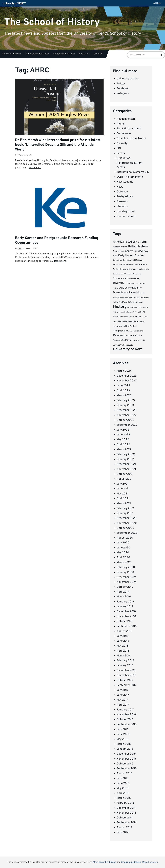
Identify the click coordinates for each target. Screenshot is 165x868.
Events (121, 153)
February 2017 (125, 710)
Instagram (123, 93)
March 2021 (124, 504)
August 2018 (124, 631)
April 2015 (123, 793)
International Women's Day (133, 172)
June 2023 (123, 386)
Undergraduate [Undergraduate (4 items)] (127, 345)
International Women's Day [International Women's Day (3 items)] (128, 312)
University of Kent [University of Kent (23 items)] (128, 349)
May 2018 (122, 646)
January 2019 (125, 607)
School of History (11, 54)
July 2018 (123, 636)
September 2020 (127, 533)
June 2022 (123, 435)
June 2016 (123, 734)
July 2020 (123, 543)
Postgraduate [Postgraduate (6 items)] (120, 331)
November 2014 (126, 813)
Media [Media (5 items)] (121, 321)
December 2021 (126, 464)
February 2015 (125, 803)
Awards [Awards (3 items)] (139, 242)
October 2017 (125, 680)
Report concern (150, 862)
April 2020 (123, 558)
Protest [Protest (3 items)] (130, 331)
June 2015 (123, 783)
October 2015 (125, 764)
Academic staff (126, 119)
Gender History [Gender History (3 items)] (138, 302)
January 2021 (125, 513)
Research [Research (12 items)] (119, 335)
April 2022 (123, 445)
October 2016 (125, 720)
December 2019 (126, 577)
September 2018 (127, 626)
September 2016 (127, 724)
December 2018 (126, 612)
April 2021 (123, 499)
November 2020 (127, 523)
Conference (124, 134)
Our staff (98, 54)
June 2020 (123, 548)
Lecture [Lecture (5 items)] (139, 317)
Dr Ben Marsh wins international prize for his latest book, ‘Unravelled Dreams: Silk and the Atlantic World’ (58, 145)
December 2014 (126, 808)
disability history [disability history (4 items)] (133, 279)
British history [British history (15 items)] (138, 247)
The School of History (52, 22)
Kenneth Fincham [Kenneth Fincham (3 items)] (128, 317)
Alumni (121, 124)
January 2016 (125, 749)
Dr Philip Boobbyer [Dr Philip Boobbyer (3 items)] (132, 283)
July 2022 (123, 430)
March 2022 (124, 450)
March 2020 (124, 562)
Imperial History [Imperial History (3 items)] (133, 307)
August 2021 (124, 479)
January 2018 (125, 666)
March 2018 (124, 656)
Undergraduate (126, 216)
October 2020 (125, 528)
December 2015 (126, 754)
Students (122, 206)
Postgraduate (125, 197)
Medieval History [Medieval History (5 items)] (132, 321)
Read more (35, 168)
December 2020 (127, 518)
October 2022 (125, 420)
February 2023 (126, 400)
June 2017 (123, 695)
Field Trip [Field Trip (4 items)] (136, 298)
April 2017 (123, 705)
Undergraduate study (37, 54)
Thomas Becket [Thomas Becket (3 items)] (137, 340)
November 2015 (126, 759)
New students (125, 182)
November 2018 (126, 616)
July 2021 (123, 484)
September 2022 (127, 425)
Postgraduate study (64, 54)
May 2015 (122, 788)
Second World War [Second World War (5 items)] (134, 336)
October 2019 (125, 587)
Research (84, 54)
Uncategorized (126, 211)
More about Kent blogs (104, 862)
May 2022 (123, 440)
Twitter (121, 84)
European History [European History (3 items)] (126, 298)
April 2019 (123, 592)
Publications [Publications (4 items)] (138, 331)
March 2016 (124, 744)
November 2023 (127, 381)
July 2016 (122, 729)
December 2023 (127, 376)
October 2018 (125, 621)
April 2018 (123, 651)
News (120, 187)
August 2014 (124, 828)
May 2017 (122, 700)
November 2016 (126, 715)
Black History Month (129, 129)
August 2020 (125, 538)
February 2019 (125, 602)
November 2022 (127, 415)
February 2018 (125, 661)
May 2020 (123, 553)
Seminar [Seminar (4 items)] (116, 340)
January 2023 (125, 405)
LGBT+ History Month (130, 177)
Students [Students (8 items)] (126, 340)
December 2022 (127, 410)
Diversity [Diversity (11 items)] (119, 283)
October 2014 (125, 818)
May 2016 (122, 739)
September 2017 (127, 685)
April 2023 (123, 391)
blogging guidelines (131, 862)
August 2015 (124, 774)
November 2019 (126, 582)
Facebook (122, 89)
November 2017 (126, 675)
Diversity (122, 143)
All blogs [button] (157, 3)
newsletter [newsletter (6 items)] (124, 326)
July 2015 (123, 778)
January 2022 (125, 459)
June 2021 (123, 489)
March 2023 (124, 396)
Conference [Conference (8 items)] (119, 279)
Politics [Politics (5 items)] (133, 326)
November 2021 (126, 469)
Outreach (122, 192)
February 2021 (125, 508)
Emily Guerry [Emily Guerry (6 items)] (125, 288)
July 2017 (122, 690)
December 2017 (126, 670)
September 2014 (127, 823)
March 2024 (124, 371)
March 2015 (124, 798)
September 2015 (127, 769)
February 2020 (126, 567)
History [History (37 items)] (120, 307)
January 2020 (125, 572)
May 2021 (122, 494)
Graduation (123, 158)
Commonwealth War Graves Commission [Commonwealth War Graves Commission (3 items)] (127, 274)
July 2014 (123, 832)
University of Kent (128, 79)
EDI (119, 148)
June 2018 (123, 641)
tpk (19, 249)
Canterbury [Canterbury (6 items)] (119, 251)
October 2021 (125, 474)
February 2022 (126, 454)
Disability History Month (131, 138)
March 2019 (124, 597)
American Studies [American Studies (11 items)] (124, 242)
